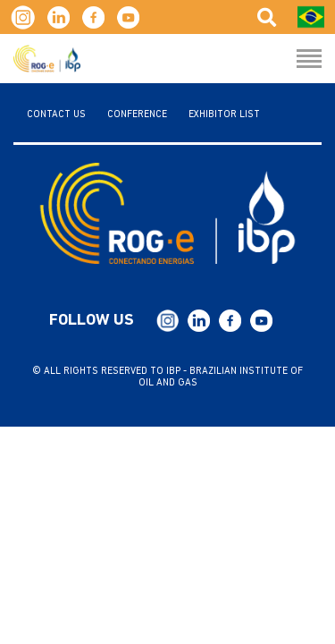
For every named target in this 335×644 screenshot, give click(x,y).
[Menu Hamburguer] (309, 60)
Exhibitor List (224, 115)
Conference (137, 115)
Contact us (56, 115)
